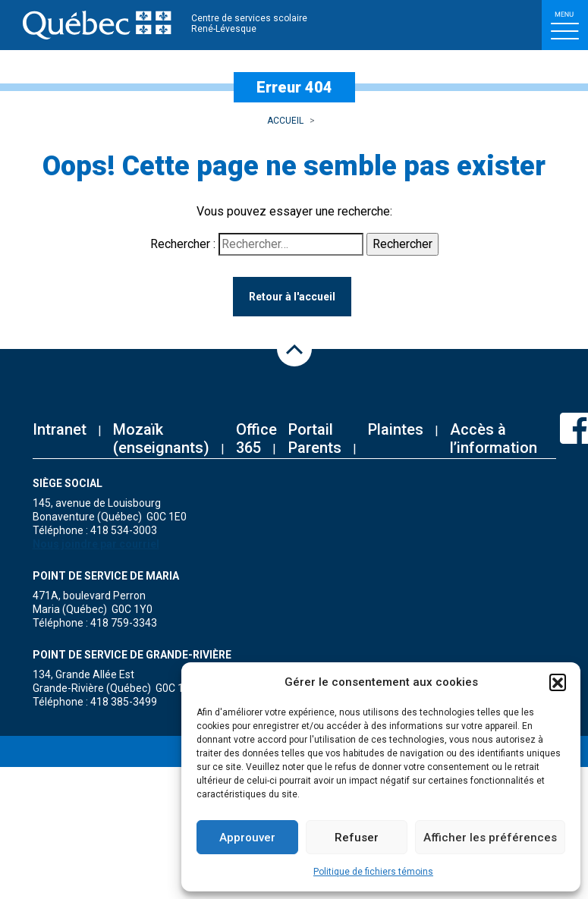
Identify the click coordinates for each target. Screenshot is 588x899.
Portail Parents (315, 438)
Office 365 (256, 438)
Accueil (285, 121)
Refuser (357, 838)
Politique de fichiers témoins (373, 872)
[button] (558, 682)
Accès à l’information (494, 438)
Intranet (60, 429)
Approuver (247, 838)
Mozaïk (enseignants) (161, 438)
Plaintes (396, 429)
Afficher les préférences (490, 838)
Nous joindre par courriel (96, 544)
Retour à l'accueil (292, 297)
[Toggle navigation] (565, 25)
